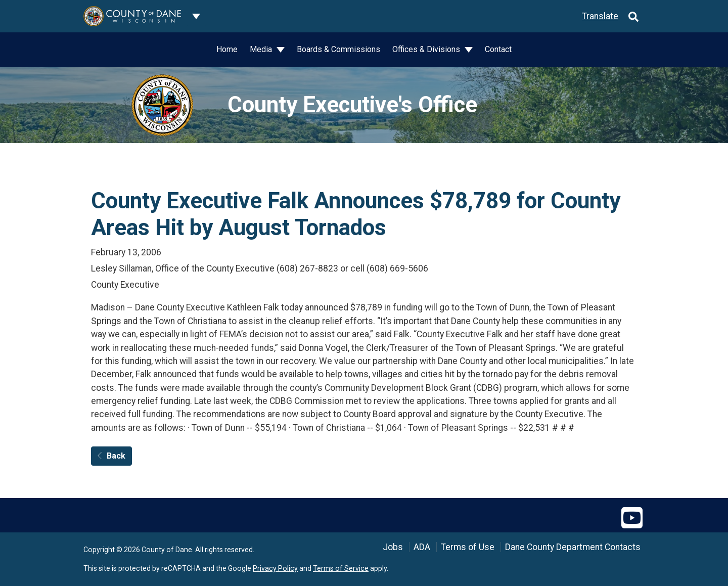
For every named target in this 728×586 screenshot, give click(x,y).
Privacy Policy (275, 568)
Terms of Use (468, 547)
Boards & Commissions (338, 49)
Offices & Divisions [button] (427, 49)
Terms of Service (341, 568)
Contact (498, 49)
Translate (600, 16)
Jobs (393, 547)
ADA (422, 547)
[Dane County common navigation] (196, 16)
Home (227, 49)
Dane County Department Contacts (573, 547)
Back (111, 456)
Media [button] (262, 49)
